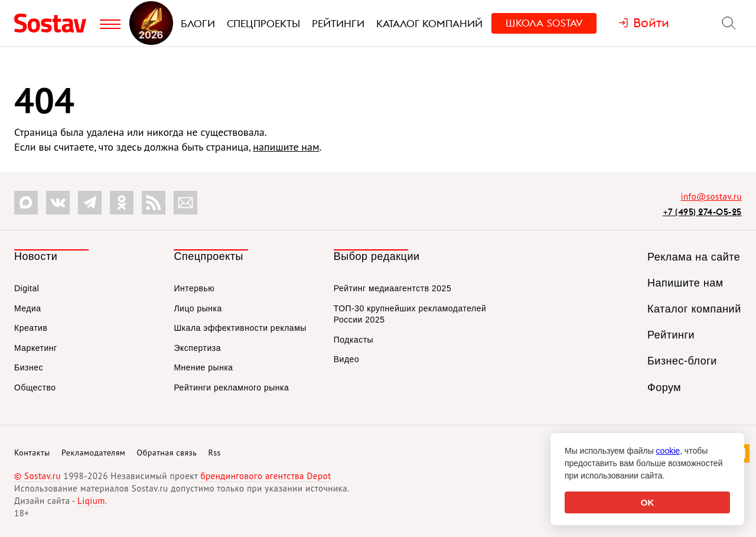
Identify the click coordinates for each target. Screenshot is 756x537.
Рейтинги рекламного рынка (231, 388)
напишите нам (286, 147)
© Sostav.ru (38, 476)
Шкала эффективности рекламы (240, 328)
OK (648, 502)
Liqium (91, 501)
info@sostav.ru (711, 196)
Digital (27, 288)
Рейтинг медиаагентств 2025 (392, 288)
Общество (35, 388)
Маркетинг (36, 348)
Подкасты (353, 340)
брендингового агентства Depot (265, 476)
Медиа (28, 308)
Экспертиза (197, 348)
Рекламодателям (93, 453)
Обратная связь (167, 453)
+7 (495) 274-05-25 (702, 212)
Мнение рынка (203, 367)
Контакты (32, 453)
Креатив (31, 328)
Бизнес (29, 367)
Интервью (194, 288)
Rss (215, 453)
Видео (346, 359)
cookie (668, 451)
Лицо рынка (198, 308)
